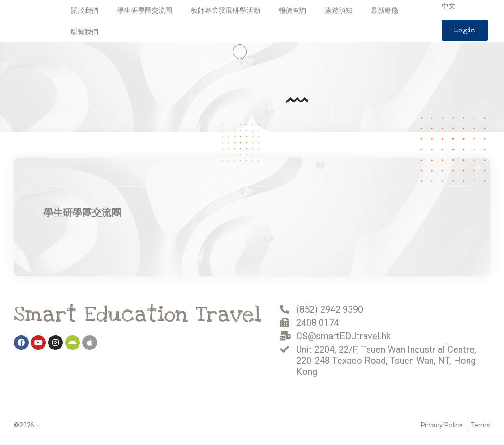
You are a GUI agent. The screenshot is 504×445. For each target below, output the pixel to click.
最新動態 (385, 11)
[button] (465, 30)
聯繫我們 (85, 32)
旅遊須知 (339, 11)
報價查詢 (292, 11)
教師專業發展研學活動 (225, 11)
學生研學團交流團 (145, 11)
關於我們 (85, 11)
